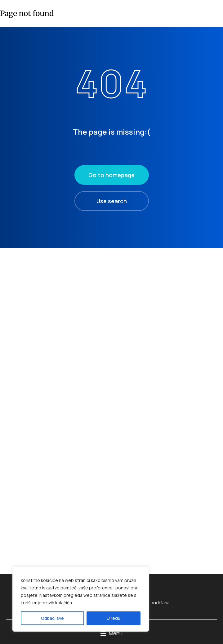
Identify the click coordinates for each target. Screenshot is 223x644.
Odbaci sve (52, 618)
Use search (112, 201)
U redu (114, 618)
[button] (111, 634)
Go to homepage (111, 175)
